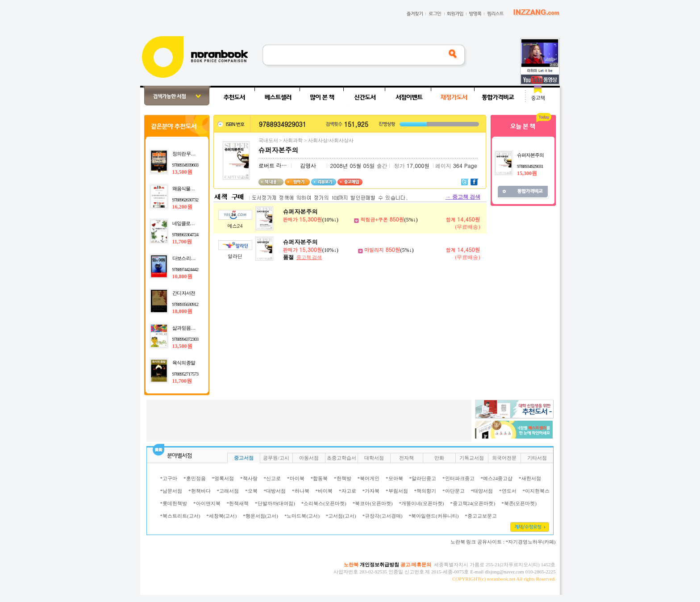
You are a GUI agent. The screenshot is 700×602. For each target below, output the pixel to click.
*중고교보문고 (481, 516)
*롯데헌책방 (174, 503)
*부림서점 (397, 491)
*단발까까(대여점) (275, 503)
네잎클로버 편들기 (191, 223)
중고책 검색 (463, 197)
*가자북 (371, 491)
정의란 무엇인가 (188, 154)
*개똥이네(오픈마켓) (421, 503)
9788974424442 (185, 269)
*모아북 (394, 478)
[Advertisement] (111, 220)
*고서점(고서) (341, 516)
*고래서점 (228, 491)
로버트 (267, 166)
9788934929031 (530, 166)
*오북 (251, 491)
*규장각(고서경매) (383, 516)
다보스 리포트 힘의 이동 (196, 258)
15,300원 (527, 173)
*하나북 (301, 491)
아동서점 (309, 458)
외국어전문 (504, 458)
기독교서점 (472, 458)
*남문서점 (171, 491)
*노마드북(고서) (302, 516)
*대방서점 (275, 491)
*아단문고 (454, 491)
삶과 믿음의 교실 (189, 328)
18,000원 (182, 311)
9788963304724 (185, 234)
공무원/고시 (276, 458)
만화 (439, 458)
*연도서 (508, 491)
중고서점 (244, 458)
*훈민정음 (195, 478)
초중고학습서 (342, 458)
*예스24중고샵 (497, 478)
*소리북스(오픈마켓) (324, 503)
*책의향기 (425, 491)
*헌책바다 (200, 491)
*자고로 (348, 491)
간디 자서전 (184, 293)
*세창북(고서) (221, 516)
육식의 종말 (184, 363)
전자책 (406, 458)
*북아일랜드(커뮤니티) (433, 516)
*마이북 (296, 478)
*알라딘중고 (423, 478)
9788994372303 (185, 339)
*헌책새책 (238, 503)
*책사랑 (249, 478)
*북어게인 (369, 478)
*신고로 (273, 478)
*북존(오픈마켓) (519, 503)
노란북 (351, 564)
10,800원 (182, 276)
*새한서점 (530, 478)
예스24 (235, 226)
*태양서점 (482, 491)
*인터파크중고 (458, 478)
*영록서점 (223, 478)
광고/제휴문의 (416, 564)
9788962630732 (185, 200)
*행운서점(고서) (260, 516)
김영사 (308, 166)
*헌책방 (343, 478)
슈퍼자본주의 (300, 211)
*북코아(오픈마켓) (373, 503)
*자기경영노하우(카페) (531, 542)
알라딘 (235, 256)
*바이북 (324, 491)
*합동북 (319, 478)
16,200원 (182, 207)
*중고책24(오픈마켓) (473, 503)
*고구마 (169, 478)
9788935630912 (185, 304)
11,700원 (182, 242)
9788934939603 (185, 165)
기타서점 (537, 458)
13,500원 (182, 172)
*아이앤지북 (207, 503)
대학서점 (374, 458)
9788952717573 (185, 374)
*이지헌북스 (536, 491)
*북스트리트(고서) (180, 516)
